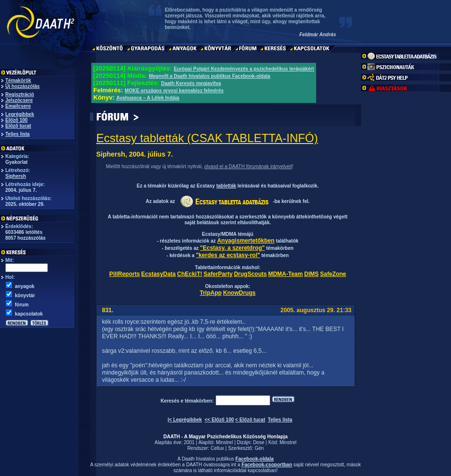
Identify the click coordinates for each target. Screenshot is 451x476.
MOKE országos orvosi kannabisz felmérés (174, 91)
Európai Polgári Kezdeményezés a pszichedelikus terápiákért (244, 69)
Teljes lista (17, 134)
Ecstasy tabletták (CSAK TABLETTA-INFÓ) (207, 138)
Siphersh (16, 176)
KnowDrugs (239, 293)
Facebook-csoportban (267, 465)
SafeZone (333, 274)
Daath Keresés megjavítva (191, 83)
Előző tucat (18, 126)
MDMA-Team (286, 274)
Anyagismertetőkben (246, 241)
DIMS (311, 274)
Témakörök (18, 80)
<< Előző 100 (219, 420)
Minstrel (225, 442)
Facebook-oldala (255, 459)
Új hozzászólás (22, 86)
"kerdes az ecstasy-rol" (228, 255)
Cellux (218, 448)
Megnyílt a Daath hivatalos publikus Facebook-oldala (210, 76)
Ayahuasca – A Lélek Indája (148, 98)
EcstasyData (158, 274)
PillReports (124, 274)
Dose (258, 442)
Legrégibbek (20, 114)
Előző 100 (16, 120)
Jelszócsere (19, 100)
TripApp (211, 293)
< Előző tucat (250, 420)
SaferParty (218, 274)
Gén (259, 448)
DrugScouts (250, 274)
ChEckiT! (189, 274)
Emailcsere (18, 106)
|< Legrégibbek (185, 420)
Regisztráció (20, 94)
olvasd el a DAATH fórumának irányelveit (248, 166)
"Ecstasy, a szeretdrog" (233, 248)
